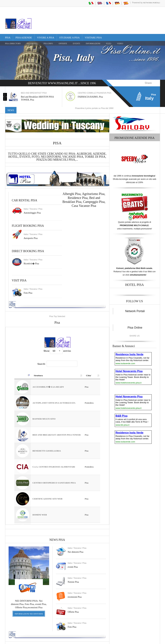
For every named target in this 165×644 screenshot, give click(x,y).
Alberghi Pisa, (72, 187)
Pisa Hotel (32, 44)
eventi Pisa (73, 560)
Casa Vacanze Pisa (84, 199)
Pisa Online (135, 321)
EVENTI (76, 44)
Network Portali (152, 3)
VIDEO (120, 44)
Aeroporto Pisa (31, 232)
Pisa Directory (13, 44)
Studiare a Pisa (69, 38)
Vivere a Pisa (46, 38)
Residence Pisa (78, 191)
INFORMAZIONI (93, 44)
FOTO (109, 44)
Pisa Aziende (24, 38)
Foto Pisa (72, 620)
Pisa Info (48, 44)
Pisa (8, 38)
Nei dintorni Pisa (76, 545)
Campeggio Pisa (94, 195)
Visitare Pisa (93, 38)
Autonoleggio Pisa (32, 206)
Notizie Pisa (73, 575)
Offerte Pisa (73, 605)
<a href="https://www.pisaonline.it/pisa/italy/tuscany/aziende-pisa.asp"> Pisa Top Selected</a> (57, 419)
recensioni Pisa (75, 590)
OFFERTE (63, 44)
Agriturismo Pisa (93, 187)
